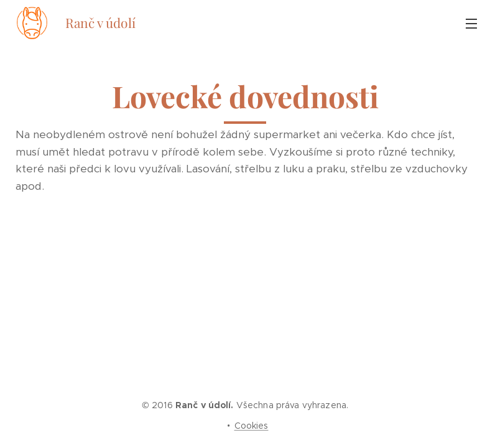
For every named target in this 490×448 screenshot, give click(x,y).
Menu (471, 24)
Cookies (252, 426)
